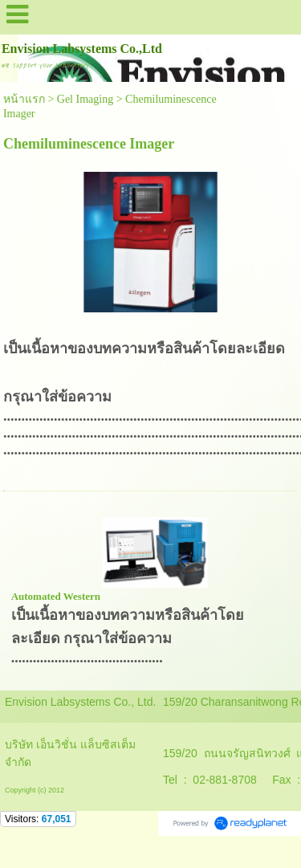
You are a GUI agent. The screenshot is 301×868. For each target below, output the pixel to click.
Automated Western (56, 596)
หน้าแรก (24, 99)
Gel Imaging (85, 99)
